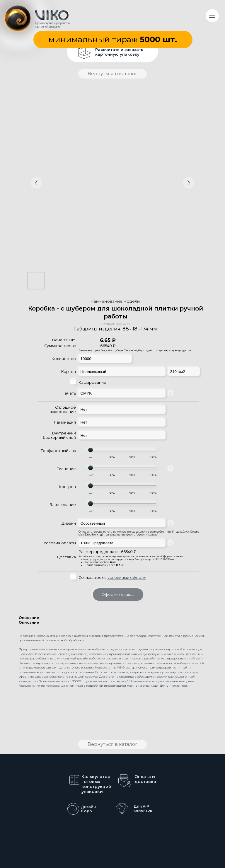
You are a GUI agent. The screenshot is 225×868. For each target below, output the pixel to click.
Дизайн (69, 523)
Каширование (92, 382)
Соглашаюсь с (112, 578)
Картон (69, 372)
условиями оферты (127, 578)
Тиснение (66, 469)
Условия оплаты (60, 543)
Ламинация (65, 422)
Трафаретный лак (58, 451)
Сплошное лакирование (63, 410)
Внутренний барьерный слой (59, 435)
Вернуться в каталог (112, 74)
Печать (69, 393)
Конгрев (67, 487)
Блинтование (63, 505)
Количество (64, 359)
